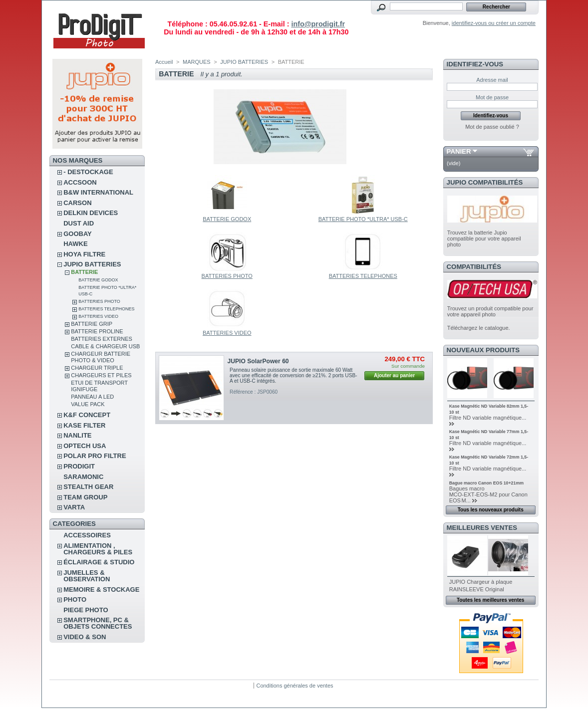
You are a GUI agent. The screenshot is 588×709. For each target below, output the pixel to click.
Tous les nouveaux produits (491, 510)
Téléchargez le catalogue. (479, 328)
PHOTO (75, 599)
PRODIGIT (79, 466)
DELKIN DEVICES (91, 213)
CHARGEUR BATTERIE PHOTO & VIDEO (101, 357)
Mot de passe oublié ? (492, 127)
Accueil (164, 62)
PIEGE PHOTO (86, 610)
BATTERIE (84, 272)
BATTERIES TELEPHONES (106, 309)
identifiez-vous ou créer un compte (494, 23)
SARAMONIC (83, 477)
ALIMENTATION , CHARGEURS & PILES (98, 549)
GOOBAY (78, 234)
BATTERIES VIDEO (98, 316)
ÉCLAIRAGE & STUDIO (99, 562)
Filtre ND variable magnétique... (488, 418)
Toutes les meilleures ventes (490, 600)
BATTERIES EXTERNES (102, 339)
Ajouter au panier (394, 375)
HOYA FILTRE (84, 254)
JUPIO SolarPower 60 (258, 361)
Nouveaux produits (483, 350)
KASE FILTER (84, 425)
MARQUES (197, 62)
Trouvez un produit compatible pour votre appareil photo (490, 311)
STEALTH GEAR (88, 487)
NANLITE (77, 435)
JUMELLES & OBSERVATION (87, 576)
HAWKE (75, 244)
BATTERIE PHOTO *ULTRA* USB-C (363, 219)
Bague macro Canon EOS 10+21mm (486, 483)
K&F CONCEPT (87, 415)
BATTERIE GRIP (92, 324)
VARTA (74, 507)
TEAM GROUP (85, 497)
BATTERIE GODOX (98, 280)
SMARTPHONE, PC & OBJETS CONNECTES (98, 623)
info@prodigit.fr (318, 24)
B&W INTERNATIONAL (98, 192)
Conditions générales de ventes (294, 686)
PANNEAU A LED (92, 397)
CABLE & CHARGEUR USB (105, 346)
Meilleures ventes (482, 528)
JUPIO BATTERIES (92, 264)
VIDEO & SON (85, 637)
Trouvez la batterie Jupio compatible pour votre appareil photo (484, 238)
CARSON (77, 203)
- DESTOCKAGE (88, 172)
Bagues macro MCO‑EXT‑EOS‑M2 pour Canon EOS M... (488, 494)
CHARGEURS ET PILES (101, 375)
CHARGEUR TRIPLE (97, 368)
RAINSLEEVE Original (477, 589)
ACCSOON (80, 182)
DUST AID (79, 223)
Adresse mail (492, 80)
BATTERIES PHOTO (99, 301)
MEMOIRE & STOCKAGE (101, 590)
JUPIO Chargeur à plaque (481, 582)
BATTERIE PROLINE (97, 331)
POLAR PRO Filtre (95, 456)
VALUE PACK (88, 404)
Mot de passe (492, 97)
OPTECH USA (85, 446)
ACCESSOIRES (87, 535)
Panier (459, 151)
